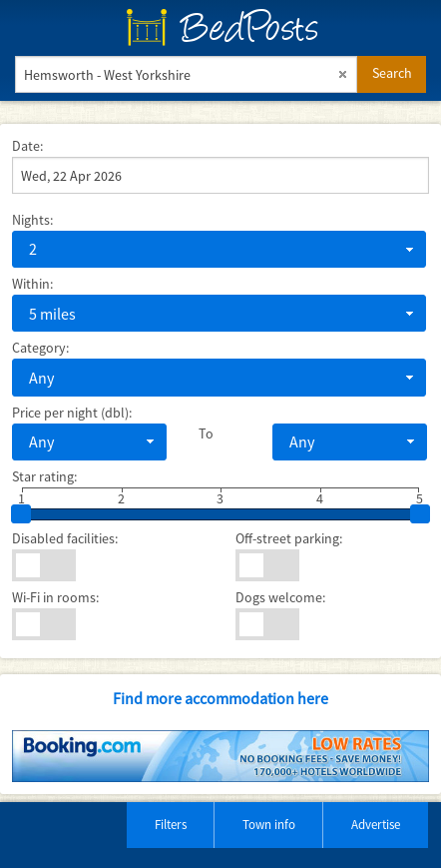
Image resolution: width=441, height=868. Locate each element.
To (206, 434)
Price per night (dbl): (72, 413)
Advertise (376, 825)
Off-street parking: (289, 538)
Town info (269, 825)
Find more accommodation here (220, 698)
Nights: (32, 220)
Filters (171, 825)
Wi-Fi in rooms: (55, 597)
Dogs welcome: (280, 597)
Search (392, 73)
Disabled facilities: (65, 538)
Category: (40, 348)
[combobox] (219, 249)
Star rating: (44, 476)
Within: (32, 284)
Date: (27, 146)
